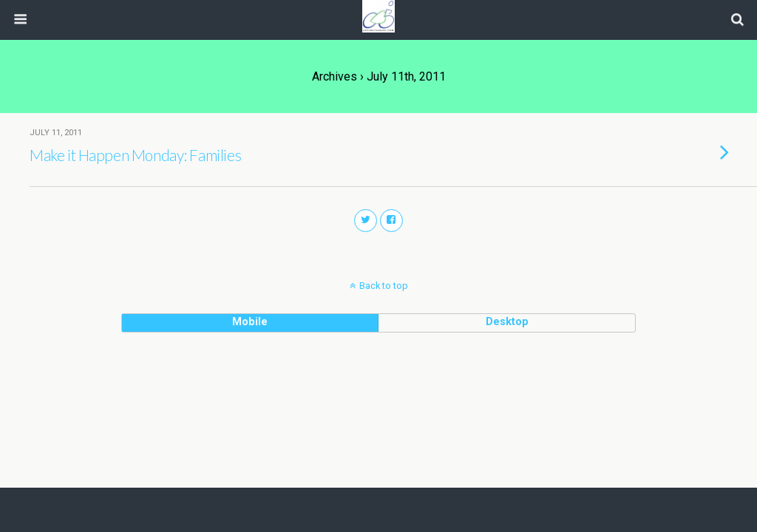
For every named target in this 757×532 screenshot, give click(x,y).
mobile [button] (250, 322)
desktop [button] (507, 322)
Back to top (384, 286)
